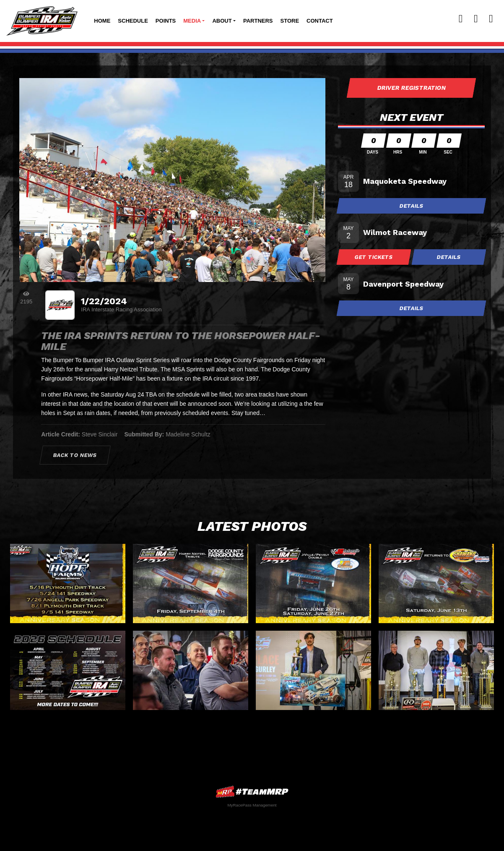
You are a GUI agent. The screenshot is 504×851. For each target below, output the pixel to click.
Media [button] (192, 21)
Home (102, 21)
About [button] (222, 21)
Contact (320, 21)
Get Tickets (374, 257)
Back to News (75, 455)
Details (411, 206)
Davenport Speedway (403, 284)
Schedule (133, 21)
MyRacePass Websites (252, 792)
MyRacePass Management (252, 805)
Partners (258, 21)
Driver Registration (411, 88)
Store (290, 21)
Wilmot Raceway (395, 232)
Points (166, 21)
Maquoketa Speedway (405, 181)
